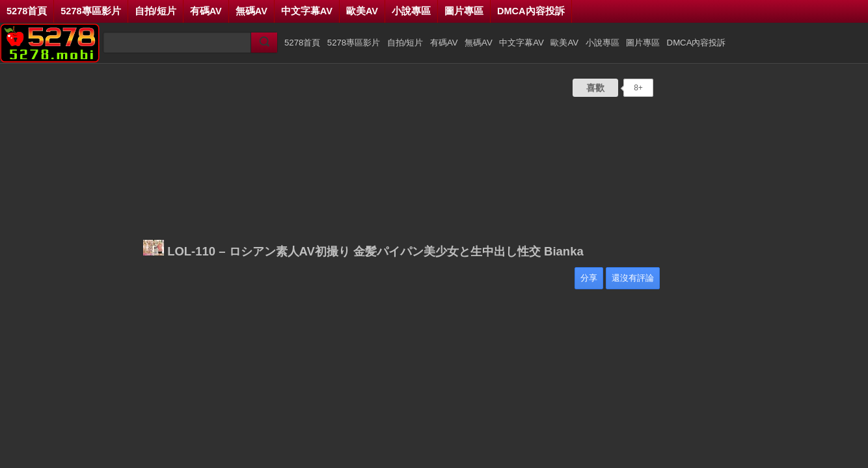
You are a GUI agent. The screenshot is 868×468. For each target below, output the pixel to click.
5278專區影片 (90, 11)
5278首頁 (27, 11)
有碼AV (206, 11)
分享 (589, 278)
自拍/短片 (156, 11)
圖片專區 (464, 11)
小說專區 (411, 11)
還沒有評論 (633, 278)
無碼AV (251, 11)
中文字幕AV (307, 11)
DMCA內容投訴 (531, 11)
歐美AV (362, 11)
